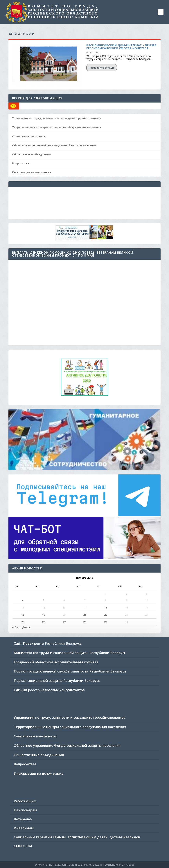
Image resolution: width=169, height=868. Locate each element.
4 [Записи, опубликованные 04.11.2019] (23, 600)
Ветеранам (23, 819)
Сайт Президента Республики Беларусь (48, 643)
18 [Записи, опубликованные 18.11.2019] (23, 615)
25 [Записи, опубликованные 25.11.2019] (23, 622)
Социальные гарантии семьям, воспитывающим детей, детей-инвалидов (77, 837)
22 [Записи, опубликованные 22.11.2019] (106, 615)
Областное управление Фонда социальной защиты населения (54, 145)
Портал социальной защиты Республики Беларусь (57, 681)
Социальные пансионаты (29, 136)
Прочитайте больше (102, 68)
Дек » (26, 627)
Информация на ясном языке (32, 172)
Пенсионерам (25, 810)
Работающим (25, 801)
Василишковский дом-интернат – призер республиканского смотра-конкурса (121, 47)
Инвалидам (24, 828)
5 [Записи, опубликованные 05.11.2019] (44, 600)
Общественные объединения (32, 154)
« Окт (16, 627)
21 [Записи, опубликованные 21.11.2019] (85, 615)
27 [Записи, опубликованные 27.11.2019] (64, 622)
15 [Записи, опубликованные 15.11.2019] (106, 607)
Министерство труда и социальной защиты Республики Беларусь (70, 653)
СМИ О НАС (24, 846)
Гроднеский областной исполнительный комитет (56, 662)
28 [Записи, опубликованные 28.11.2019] (85, 622)
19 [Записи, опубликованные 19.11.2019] (44, 615)
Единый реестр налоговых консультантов (49, 690)
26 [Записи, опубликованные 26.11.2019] (44, 622)
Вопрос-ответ (21, 163)
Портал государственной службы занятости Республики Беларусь (70, 671)
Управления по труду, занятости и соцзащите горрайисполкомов (57, 118)
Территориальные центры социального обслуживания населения (57, 127)
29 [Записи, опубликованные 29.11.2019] (106, 622)
